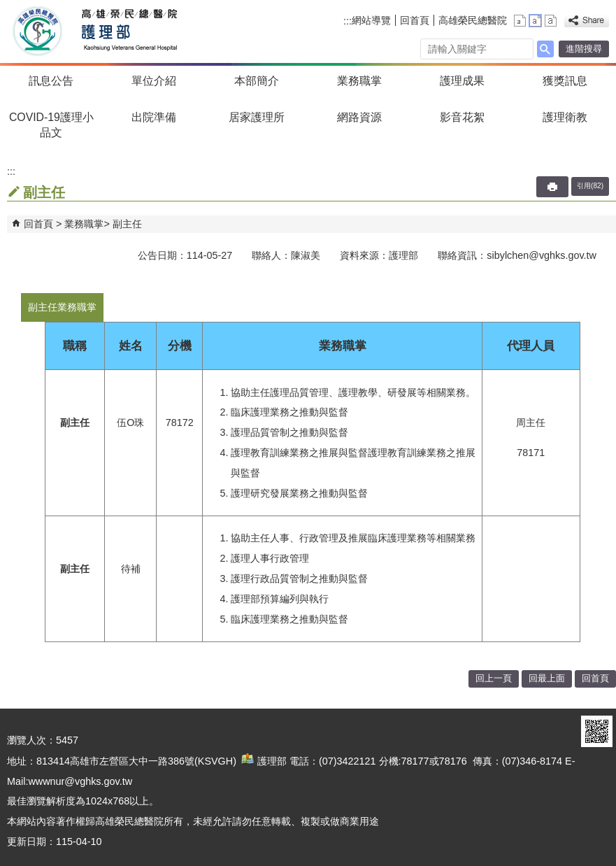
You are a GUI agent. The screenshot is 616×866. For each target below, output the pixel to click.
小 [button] (520, 21)
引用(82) (590, 186)
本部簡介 (257, 81)
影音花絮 (462, 117)
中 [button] (535, 21)
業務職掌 (359, 81)
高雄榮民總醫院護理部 (128, 31)
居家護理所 (257, 117)
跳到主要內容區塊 (7, 7)
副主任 (127, 224)
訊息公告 (51, 81)
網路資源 (359, 117)
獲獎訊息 (565, 81)
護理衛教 (565, 117)
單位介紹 (154, 81)
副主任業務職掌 (62, 307)
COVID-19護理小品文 (51, 125)
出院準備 (154, 117)
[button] (545, 49)
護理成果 (462, 81)
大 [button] (551, 21)
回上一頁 (494, 678)
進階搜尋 (584, 49)
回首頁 (415, 20)
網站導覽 (371, 20)
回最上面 (547, 678)
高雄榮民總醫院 (473, 20)
